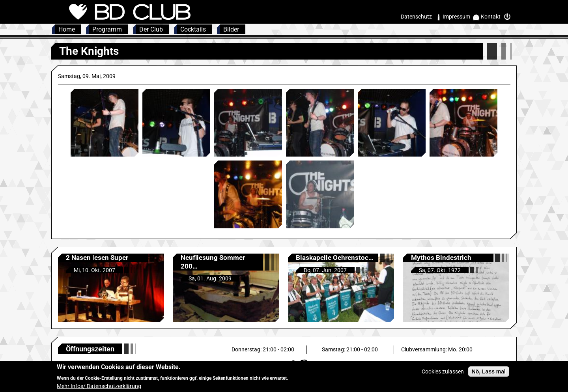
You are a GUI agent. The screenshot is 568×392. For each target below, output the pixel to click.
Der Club (151, 29)
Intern (509, 17)
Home (67, 29)
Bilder (231, 29)
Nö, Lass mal (489, 374)
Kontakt (491, 17)
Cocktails (193, 29)
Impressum (456, 17)
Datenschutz (416, 17)
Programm (107, 29)
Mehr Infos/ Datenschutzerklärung (99, 388)
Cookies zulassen (443, 374)
